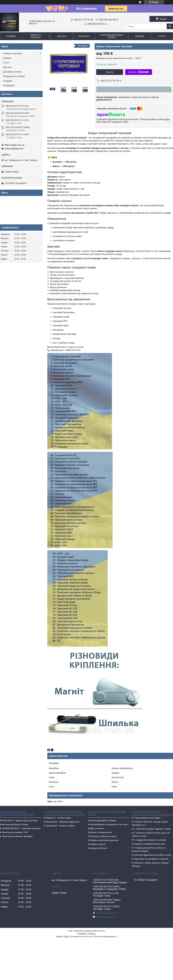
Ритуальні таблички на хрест (103, 836)
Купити (110, 72)
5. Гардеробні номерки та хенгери (150, 840)
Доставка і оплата (12, 72)
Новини (140, 36)
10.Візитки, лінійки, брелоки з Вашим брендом (150, 864)
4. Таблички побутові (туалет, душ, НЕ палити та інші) (151, 834)
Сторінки (8, 81)
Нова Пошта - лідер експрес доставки (20, 820)
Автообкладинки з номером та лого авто (109, 824)
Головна (11, 36)
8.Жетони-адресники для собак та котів (152, 855)
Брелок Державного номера (103, 820)
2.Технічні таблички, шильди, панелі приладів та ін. (150, 823)
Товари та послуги (35, 36)
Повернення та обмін (14, 76)
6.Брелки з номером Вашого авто (149, 844)
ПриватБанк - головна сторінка (60, 826)
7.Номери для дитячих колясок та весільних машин (149, 849)
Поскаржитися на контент (81, 937)
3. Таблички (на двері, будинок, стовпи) (152, 829)
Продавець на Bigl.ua (86, 934)
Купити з (139, 72)
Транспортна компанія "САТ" (15, 832)
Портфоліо (9, 85)
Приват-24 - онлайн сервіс (58, 818)
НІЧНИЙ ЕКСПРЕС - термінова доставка (21, 828)
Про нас (62, 36)
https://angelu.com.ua (15, 145)
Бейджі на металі (98, 844)
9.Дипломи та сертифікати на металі (151, 859)
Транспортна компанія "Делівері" (17, 836)
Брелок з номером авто (101, 832)
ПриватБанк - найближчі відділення (63, 822)
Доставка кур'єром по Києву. (15, 824)
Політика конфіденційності (106, 937)
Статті (162, 36)
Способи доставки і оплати (112, 36)
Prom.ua (101, 931)
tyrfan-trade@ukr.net (14, 149)
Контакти (84, 36)
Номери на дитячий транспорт (104, 840)
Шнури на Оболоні (98, 848)
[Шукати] (170, 26)
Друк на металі (97, 828)
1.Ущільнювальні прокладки (147, 818)
